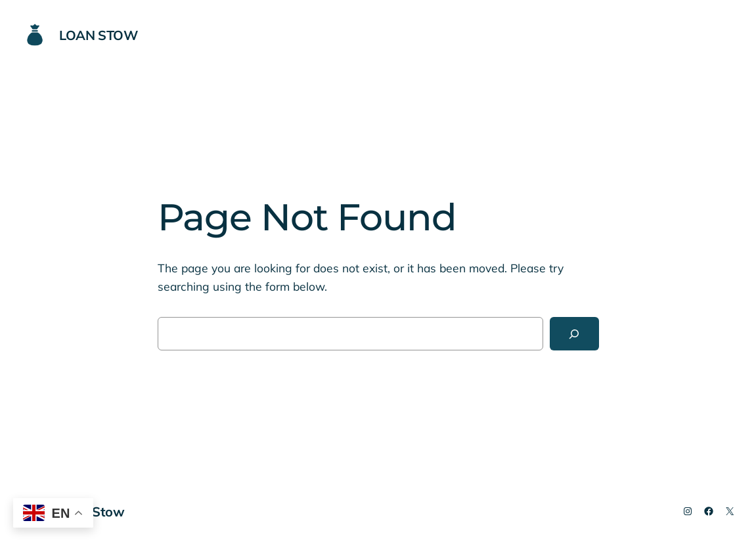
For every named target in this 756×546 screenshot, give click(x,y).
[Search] (574, 334)
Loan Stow (98, 35)
